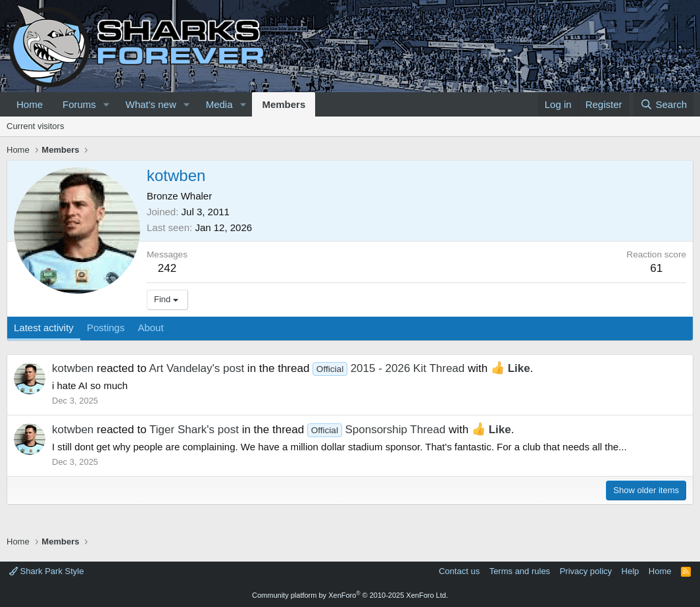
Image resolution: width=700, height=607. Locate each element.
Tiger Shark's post (194, 430)
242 (167, 268)
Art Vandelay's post (196, 368)
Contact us (459, 571)
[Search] (663, 104)
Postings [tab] (106, 328)
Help (631, 571)
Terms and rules (520, 571)
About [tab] (150, 328)
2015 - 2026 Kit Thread (388, 368)
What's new (151, 104)
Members (284, 104)
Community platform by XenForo (350, 595)
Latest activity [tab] (44, 328)
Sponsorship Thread (376, 430)
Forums (79, 104)
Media (219, 104)
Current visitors (35, 126)
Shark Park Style (46, 571)
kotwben (73, 368)
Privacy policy (586, 571)
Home (30, 104)
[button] (107, 104)
